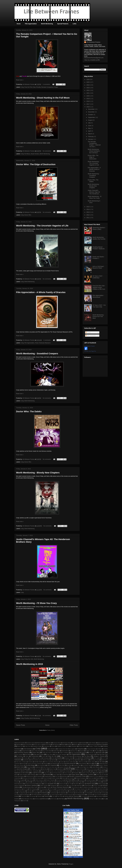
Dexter (82, 751)
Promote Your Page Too (90, 351)
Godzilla (59, 758)
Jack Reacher (54, 763)
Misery (24, 771)
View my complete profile (92, 60)
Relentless (65, 776)
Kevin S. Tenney (103, 765)
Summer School (63, 785)
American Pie (76, 743)
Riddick (64, 778)
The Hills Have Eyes (20, 791)
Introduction (17, 764)
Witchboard (37, 799)
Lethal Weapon (96, 767)
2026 (88, 79)
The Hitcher (37, 791)
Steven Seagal (102, 784)
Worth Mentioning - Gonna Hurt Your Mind (98, 317)
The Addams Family (86, 787)
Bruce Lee (20, 746)
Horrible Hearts (38, 762)
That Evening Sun (76, 787)
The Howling (45, 791)
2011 (88, 218)
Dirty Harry (104, 751)
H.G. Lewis (97, 758)
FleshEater (20, 756)
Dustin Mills (101, 752)
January (91, 139)
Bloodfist (69, 744)
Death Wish (56, 751)
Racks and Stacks (19, 776)
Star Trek (69, 784)
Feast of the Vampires (61, 754)
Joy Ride (69, 765)
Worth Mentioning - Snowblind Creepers (37, 354)
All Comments (91, 336)
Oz (33, 773)
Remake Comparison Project (50, 87)
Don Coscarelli (75, 752)
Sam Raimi (68, 780)
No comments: (47, 151)
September (92, 117)
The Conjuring (33, 789)
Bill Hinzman (56, 744)
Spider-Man (53, 784)
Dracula (84, 752)
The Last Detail (90, 791)
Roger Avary (30, 780)
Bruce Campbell (103, 744)
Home (19, 24)
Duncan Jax (92, 752)
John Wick (62, 765)
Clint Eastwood (28, 749)
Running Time (60, 780)
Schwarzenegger (91, 780)
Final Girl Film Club (30, 87)
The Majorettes (22, 793)
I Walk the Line (82, 762)
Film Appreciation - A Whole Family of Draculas (41, 292)
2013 (88, 212)
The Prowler (71, 793)
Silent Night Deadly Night (75, 782)
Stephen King (91, 784)
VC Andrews (84, 796)
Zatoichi (25, 801)
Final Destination (90, 754)
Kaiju (95, 765)
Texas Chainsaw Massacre (43, 343)
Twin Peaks (60, 796)
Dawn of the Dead (36, 751)
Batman (18, 744)
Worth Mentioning (47, 24)
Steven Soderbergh (20, 785)
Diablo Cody (89, 751)
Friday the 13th (29, 659)
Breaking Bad (93, 745)
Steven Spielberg (32, 785)
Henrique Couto (95, 760)
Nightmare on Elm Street (22, 773)
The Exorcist (69, 789)
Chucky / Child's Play (94, 746)
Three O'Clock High (99, 795)
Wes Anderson (100, 796)
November (92, 112)
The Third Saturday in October (39, 794)
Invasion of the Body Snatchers (34, 764)
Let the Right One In (85, 767)
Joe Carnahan (41, 765)
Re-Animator (39, 776)
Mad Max (45, 769)
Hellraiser (85, 760)
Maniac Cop (52, 769)
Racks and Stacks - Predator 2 (99, 258)
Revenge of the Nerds (28, 778)
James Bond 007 (71, 763)
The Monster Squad (33, 793)
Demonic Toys (74, 751)
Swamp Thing (97, 785)
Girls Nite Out (38, 758)
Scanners (82, 780)
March (90, 134)
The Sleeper (17, 795)
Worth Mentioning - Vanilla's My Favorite (99, 238)
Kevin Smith (20, 767)
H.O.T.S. (104, 758)
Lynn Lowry (38, 769)
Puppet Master (75, 774)
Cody (22, 87)
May (90, 128)
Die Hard (97, 751)
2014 (88, 209)
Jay (95, 763)
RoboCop (98, 778)
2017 (88, 104)
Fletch (27, 756)
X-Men (99, 799)
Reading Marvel (48, 776)
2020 (88, 96)
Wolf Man (61, 799)
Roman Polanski (50, 780)
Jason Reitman (83, 763)
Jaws (90, 763)
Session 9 (23, 782)
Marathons (60, 769)
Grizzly (76, 758)
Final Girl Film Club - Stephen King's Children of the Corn (99, 287)
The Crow (52, 789)
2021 (88, 93)
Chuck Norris (82, 746)
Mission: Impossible (33, 771)
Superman (79, 785)
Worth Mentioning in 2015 (30, 664)
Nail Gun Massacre (77, 771)
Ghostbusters (18, 758)
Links (75, 24)
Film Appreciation (31, 24)
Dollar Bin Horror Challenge (50, 752)
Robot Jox (105, 778)
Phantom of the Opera (87, 773)
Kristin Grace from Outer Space (50, 767)
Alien (50, 743)
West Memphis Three (27, 799)
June (90, 126)
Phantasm (76, 773)
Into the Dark (101, 762)
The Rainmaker (96, 793)
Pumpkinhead (65, 774)
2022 (88, 90)
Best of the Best (27, 744)
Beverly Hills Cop (38, 745)
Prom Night (56, 774)
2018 (88, 101)
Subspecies (54, 785)
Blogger (71, 864)
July (90, 123)
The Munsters (53, 793)
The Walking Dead (80, 794)
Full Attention (78, 756)
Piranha (97, 773)
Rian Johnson (38, 778)
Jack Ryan (62, 764)
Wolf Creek (54, 799)
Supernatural (88, 785)
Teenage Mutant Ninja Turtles (30, 787)
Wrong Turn (93, 799)
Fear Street (50, 754)
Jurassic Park (77, 765)
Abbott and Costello (20, 743)
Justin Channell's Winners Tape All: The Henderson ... (94, 192)
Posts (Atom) (51, 730)
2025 (88, 82)
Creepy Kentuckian (91, 749)
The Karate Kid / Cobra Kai (77, 791)
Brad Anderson (84, 744)
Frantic (44, 756)
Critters (100, 749)
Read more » (20, 80)
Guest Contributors (85, 758)
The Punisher (79, 793)
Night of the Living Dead (98, 771)
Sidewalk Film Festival (61, 782)
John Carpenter (52, 765)
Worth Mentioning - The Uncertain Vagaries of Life (42, 226)
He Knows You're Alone (63, 760)
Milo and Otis (18, 771)
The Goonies (93, 789)
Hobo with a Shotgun (21, 762)
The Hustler (54, 791)
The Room (104, 793)
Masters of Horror (80, 769)
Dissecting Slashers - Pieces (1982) (99, 228)
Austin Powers (92, 743)
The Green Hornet (102, 789)
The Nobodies (62, 793)
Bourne (76, 744)
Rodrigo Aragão (20, 780)
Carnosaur (47, 746)
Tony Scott (24, 796)
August (90, 120)
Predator (40, 774)
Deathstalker (65, 751)
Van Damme (75, 796)
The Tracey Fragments (55, 795)
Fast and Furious (39, 754)
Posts (88, 332)
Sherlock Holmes (36, 782)
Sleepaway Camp (96, 782)
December (92, 109)
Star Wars (76, 784)
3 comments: (47, 84)
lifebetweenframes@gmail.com (94, 58)
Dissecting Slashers (23, 752)
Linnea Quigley (23, 769)
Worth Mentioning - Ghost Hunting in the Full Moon (43, 98)
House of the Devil (71, 762)
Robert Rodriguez (81, 778)
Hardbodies (26, 760)
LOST (32, 769)
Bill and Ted (47, 744)
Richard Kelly (46, 778)
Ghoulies (26, 758)
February (91, 137)
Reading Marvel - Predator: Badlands (99, 248)
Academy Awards (31, 743)
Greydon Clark (69, 758)
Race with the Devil (101, 775)
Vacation (67, 796)
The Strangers (26, 794)
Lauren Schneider (64, 767)
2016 (88, 107)
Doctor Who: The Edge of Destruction (36, 164)
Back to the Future (103, 743)
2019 (88, 99)
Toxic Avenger (32, 796)
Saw (76, 780)
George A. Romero (99, 756)
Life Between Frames (93, 42)
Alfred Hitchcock (41, 743)
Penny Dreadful (68, 773)
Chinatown (74, 746)
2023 (88, 88)
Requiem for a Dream (94, 776)
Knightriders (38, 767)
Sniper (40, 784)
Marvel (68, 769)
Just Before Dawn (87, 765)
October (91, 115)
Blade (63, 744)
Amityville (83, 743)
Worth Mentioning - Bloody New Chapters (38, 473)
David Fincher (25, 751)
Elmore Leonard (19, 754)
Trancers (40, 796)
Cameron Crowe (37, 746)
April (90, 131)
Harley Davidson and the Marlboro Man (40, 760)
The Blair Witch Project (98, 787)
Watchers (92, 796)
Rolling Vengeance (40, 780)
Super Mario (71, 785)
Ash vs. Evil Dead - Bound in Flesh (98, 267)
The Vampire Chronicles (67, 795)
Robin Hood (91, 778)
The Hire (29, 791)
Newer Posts (21, 725)
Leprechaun (74, 767)
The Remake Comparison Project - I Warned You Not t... (94, 144)
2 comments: (47, 340)
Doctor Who (28, 215)
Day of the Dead (47, 751)
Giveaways (46, 758)
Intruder (24, 764)
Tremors (47, 796)
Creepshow (80, 749)
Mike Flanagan (103, 769)
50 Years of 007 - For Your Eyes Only (99, 306)
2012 (88, 215)
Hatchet (53, 760)
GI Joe (31, 758)
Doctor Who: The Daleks (29, 411)
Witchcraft (45, 799)
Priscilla (38, 87)
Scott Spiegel (102, 780)
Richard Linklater (56, 778)
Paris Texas (47, 773)
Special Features (63, 24)
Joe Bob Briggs (30, 765)
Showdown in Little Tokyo (48, 782)
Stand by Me (63, 784)
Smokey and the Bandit (31, 784)
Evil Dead (28, 754)
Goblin (53, 758)
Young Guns (18, 801)
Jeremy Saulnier (20, 765)
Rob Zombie (70, 778)
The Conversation (44, 789)
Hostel (62, 762)
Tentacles (48, 787)
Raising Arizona (30, 776)
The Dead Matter (60, 789)
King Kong (30, 767)
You (105, 799)
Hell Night (73, 760)
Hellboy (79, 760)
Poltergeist (33, 774)
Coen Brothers (52, 749)
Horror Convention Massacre (52, 762)
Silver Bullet (87, 782)
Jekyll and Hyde (104, 763)
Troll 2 (54, 796)
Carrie (53, 746)
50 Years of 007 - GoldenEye (98, 277)
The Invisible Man (63, 791)
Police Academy (24, 774)
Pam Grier (38, 773)
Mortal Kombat (66, 771)
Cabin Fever (28, 746)
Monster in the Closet (55, 771)
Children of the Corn (63, 746)
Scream (16, 782)
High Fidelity (105, 760)
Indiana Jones (91, 762)
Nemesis (86, 771)
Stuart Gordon (35, 154)
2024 (88, 85)
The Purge (87, 793)
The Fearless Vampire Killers (81, 789)
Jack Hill (46, 763)
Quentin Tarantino (88, 774)
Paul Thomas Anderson (57, 773)
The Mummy (43, 793)
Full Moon (27, 154)
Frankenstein (35, 756)
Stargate (83, 784)
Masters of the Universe (92, 769)
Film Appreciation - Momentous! (98, 296)
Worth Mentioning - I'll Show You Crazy (36, 603)
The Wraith (90, 795)
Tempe (42, 787)
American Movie (57, 743)
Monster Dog (44, 771)
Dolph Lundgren (64, 752)
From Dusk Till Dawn (66, 756)
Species (46, 784)
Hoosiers (30, 762)
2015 (88, 207)
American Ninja (67, 743)
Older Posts (74, 725)
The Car (26, 789)
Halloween (17, 760)
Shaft (29, 782)
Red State (58, 776)
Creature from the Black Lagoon (67, 749)
